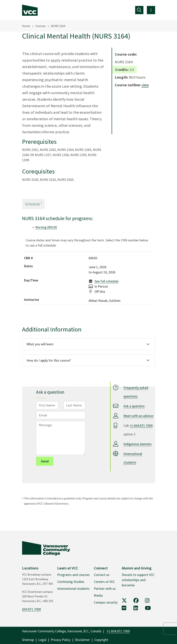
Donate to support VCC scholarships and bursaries (138, 580)
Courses (41, 26)
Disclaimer (82, 640)
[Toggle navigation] (139, 10)
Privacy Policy (61, 640)
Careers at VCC (104, 582)
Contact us (102, 575)
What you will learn (40, 344)
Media (98, 595)
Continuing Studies (71, 582)
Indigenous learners (138, 444)
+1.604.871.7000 (141, 426)
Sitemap (28, 640)
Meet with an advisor (139, 416)
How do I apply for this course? (49, 360)
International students (73, 588)
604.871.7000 (31, 609)
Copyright (101, 640)
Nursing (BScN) (46, 227)
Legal (42, 640)
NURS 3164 (58, 26)
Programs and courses (73, 575)
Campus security (106, 602)
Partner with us (105, 588)
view (145, 85)
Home (26, 26)
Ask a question (134, 406)
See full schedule (106, 281)
